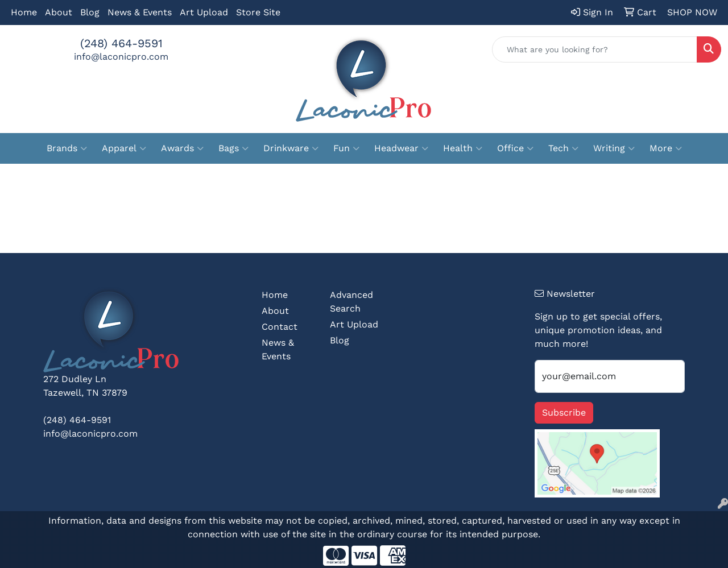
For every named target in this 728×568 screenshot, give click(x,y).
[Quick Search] (595, 49)
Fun (346, 148)
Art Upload (204, 12)
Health (463, 148)
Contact (280, 327)
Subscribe (564, 412)
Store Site (258, 12)
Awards (182, 148)
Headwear (401, 148)
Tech (563, 148)
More (666, 148)
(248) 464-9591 (121, 43)
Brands (67, 148)
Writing (614, 148)
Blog (90, 12)
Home (24, 12)
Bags (233, 148)
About (59, 12)
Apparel (124, 148)
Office (515, 148)
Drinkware (291, 148)
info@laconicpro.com (121, 57)
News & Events (140, 12)
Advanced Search (351, 302)
